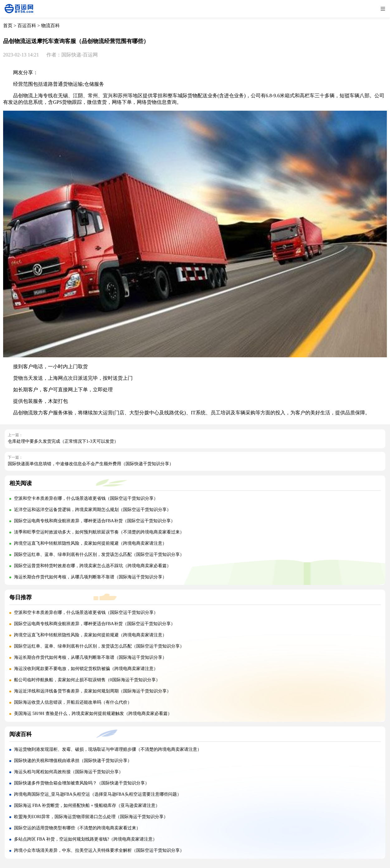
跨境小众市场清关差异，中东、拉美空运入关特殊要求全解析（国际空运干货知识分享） (99, 850)
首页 (8, 26)
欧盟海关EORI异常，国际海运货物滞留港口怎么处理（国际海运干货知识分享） (91, 817)
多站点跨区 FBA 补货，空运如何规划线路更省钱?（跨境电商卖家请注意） (86, 839)
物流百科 (50, 26)
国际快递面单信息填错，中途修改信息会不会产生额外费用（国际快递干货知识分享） (91, 464)
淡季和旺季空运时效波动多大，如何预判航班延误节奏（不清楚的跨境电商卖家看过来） (99, 532)
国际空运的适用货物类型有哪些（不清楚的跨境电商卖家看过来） (77, 828)
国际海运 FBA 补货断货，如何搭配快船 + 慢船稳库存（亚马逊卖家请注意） (87, 805)
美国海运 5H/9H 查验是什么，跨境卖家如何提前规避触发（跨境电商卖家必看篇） (93, 714)
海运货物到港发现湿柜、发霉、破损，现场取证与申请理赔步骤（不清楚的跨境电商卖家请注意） (108, 749)
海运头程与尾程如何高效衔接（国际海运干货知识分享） (69, 772)
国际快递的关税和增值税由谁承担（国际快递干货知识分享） (73, 761)
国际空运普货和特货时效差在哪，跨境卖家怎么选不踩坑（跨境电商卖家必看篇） (93, 566)
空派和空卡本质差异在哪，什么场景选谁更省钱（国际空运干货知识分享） (86, 498)
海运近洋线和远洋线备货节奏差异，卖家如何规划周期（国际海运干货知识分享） (93, 691)
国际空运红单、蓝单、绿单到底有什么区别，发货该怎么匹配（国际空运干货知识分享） (99, 555)
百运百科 (27, 26)
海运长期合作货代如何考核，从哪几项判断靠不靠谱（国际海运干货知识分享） (90, 577)
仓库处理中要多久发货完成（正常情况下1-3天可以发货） (63, 441)
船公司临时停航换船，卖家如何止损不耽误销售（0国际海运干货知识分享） (87, 680)
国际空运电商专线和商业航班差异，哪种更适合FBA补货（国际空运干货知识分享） (95, 521)
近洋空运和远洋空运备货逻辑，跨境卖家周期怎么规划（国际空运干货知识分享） (93, 510)
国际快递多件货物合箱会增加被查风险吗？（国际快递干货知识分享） (82, 783)
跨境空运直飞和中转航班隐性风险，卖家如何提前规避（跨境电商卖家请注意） (90, 543)
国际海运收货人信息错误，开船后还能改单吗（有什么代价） (73, 702)
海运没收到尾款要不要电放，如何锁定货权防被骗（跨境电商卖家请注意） (86, 669)
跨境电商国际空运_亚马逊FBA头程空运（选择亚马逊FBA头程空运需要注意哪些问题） (98, 794)
